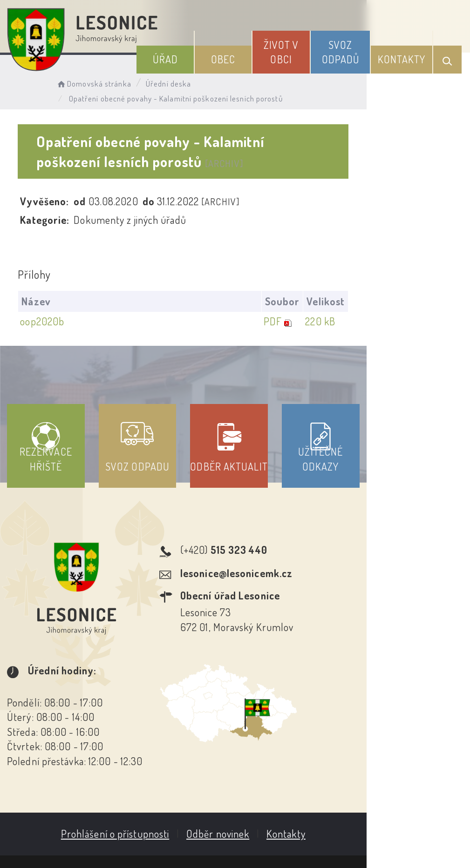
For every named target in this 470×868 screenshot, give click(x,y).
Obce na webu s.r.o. (405, 814)
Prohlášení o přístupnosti (167, 769)
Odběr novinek (269, 769)
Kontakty (407, 55)
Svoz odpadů (353, 48)
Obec (252, 55)
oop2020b (45, 315)
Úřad (204, 55)
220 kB (421, 315)
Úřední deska (181, 82)
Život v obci (302, 48)
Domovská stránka (106, 82)
